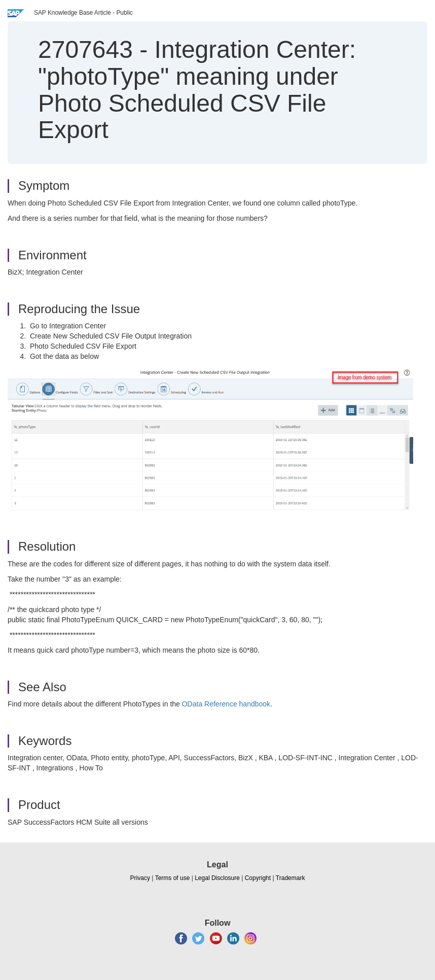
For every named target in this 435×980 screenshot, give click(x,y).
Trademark (291, 878)
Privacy (140, 878)
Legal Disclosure (217, 878)
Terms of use (173, 878)
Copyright (258, 878)
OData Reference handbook (226, 704)
